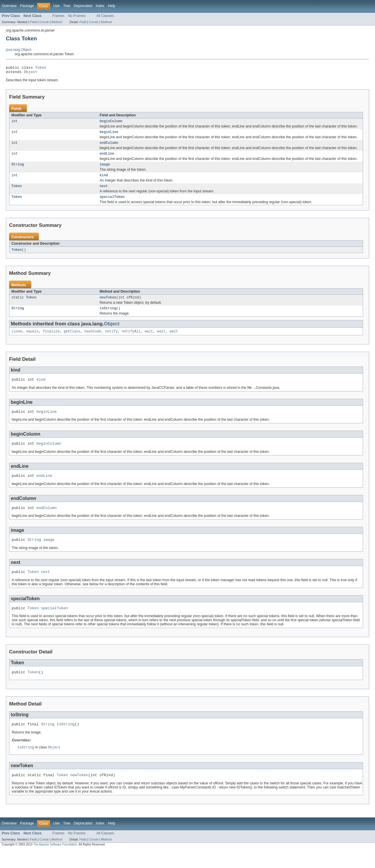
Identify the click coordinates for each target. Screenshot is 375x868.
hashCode (93, 340)
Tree (67, 6)
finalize (51, 340)
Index (100, 6)
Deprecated (83, 6)
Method (57, 22)
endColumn (109, 146)
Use (56, 6)
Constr (44, 22)
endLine (107, 158)
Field (33, 22)
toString (108, 316)
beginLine (109, 135)
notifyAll (131, 340)
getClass (72, 340)
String (18, 169)
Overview (9, 6)
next (104, 192)
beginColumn (111, 123)
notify (112, 340)
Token (41, 68)
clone (17, 340)
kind (104, 180)
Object (31, 73)
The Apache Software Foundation (55, 863)
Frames (58, 16)
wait (149, 340)
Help (112, 6)
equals (33, 340)
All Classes (105, 16)
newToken (108, 305)
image (105, 169)
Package (27, 6)
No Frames (77, 16)
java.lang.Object (19, 50)
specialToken (112, 203)
